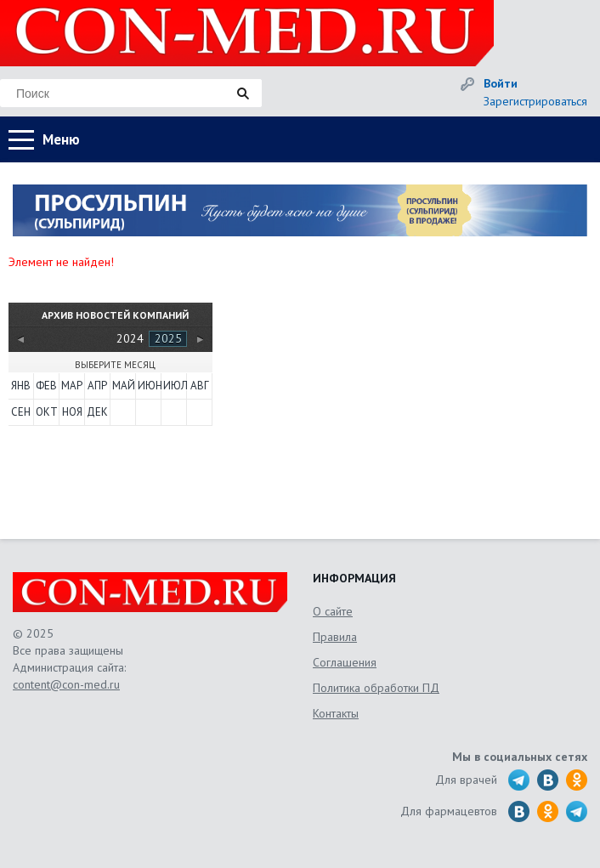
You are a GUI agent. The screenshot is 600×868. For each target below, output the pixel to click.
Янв (21, 386)
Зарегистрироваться (535, 101)
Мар (72, 386)
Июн (149, 386)
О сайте (333, 611)
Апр (97, 386)
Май (123, 386)
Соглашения (345, 662)
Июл (174, 386)
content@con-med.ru (66, 684)
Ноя (72, 412)
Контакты (336, 713)
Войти (501, 83)
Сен (21, 412)
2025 (168, 338)
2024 (130, 338)
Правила (335, 637)
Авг (200, 386)
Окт (47, 412)
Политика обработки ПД (376, 688)
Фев (46, 386)
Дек (97, 412)
